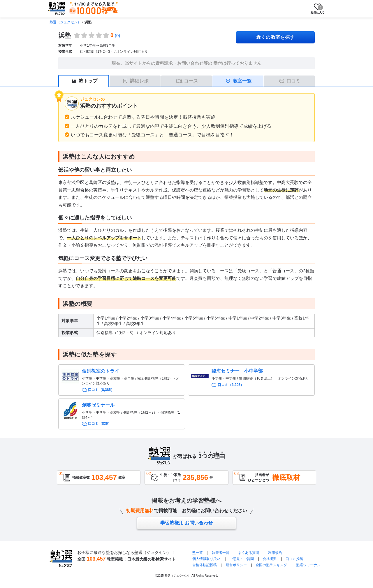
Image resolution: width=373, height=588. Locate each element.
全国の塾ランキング (271, 565)
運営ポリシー (236, 565)
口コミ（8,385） (101, 390)
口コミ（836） (100, 424)
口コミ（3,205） (231, 385)
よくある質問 (249, 553)
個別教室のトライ (101, 371)
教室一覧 (242, 81)
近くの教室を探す (275, 37)
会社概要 (270, 559)
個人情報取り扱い (206, 559)
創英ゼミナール (98, 405)
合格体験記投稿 (205, 565)
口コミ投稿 (294, 559)
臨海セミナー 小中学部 (237, 371)
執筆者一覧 (221, 553)
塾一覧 (198, 553)
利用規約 (275, 553)
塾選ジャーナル (308, 565)
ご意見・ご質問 (242, 559)
